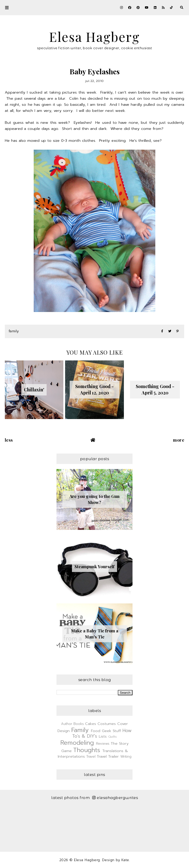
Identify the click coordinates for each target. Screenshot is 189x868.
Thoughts (87, 750)
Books (79, 724)
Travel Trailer (108, 756)
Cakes (91, 724)
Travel (91, 757)
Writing (126, 757)
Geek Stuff (111, 731)
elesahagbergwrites (115, 798)
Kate (125, 860)
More (179, 440)
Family (14, 331)
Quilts (112, 737)
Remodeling (77, 743)
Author (67, 724)
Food (96, 731)
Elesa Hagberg (94, 37)
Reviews (103, 744)
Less (9, 440)
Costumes (107, 724)
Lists (103, 736)
